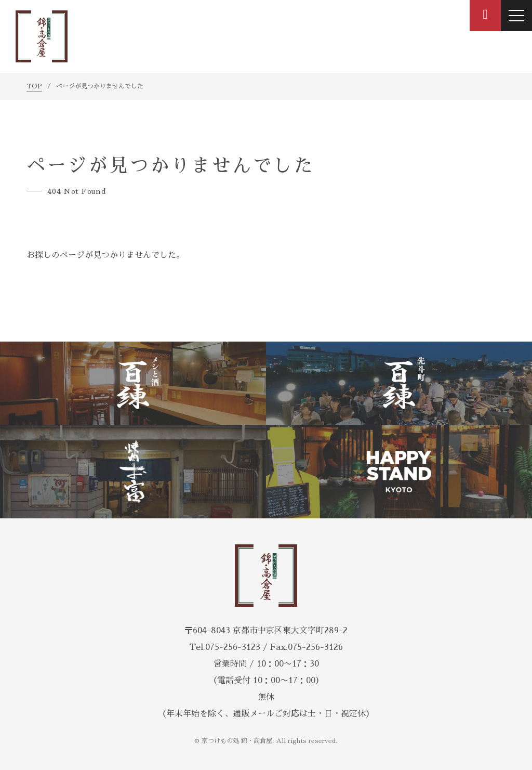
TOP (34, 86)
